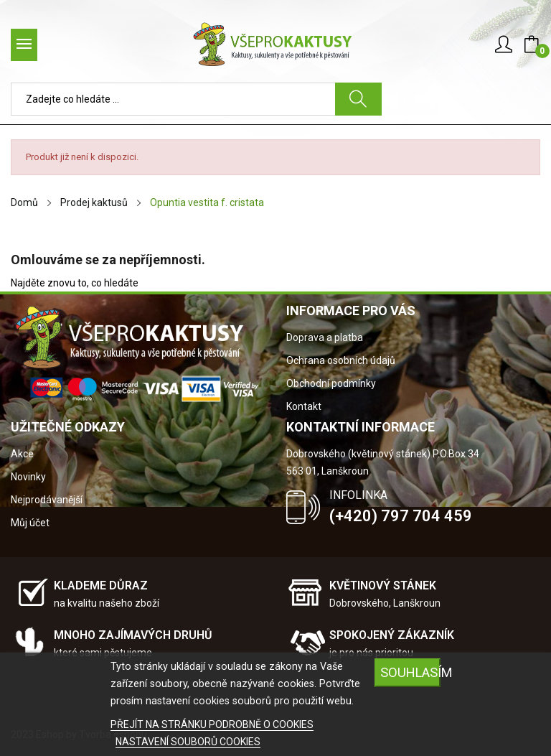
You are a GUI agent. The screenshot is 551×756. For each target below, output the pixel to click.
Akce (22, 454)
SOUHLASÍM (410, 672)
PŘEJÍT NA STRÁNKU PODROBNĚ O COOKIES (212, 724)
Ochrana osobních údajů (341, 360)
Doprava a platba (325, 337)
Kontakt (304, 406)
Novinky (28, 477)
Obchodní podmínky (331, 383)
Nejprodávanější (47, 500)
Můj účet (30, 523)
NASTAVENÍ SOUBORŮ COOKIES (188, 742)
